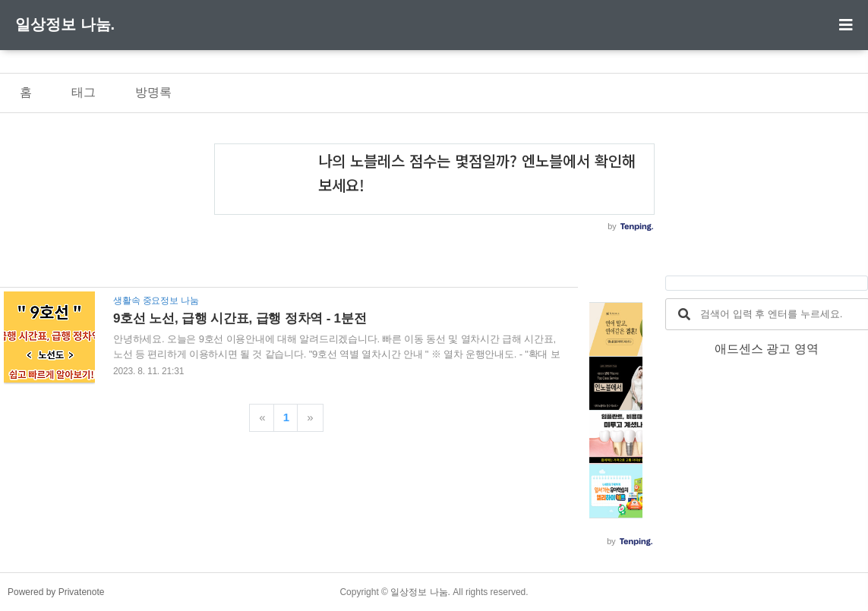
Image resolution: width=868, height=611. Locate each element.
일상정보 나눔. (65, 24)
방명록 (153, 92)
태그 (84, 92)
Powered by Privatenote (56, 592)
